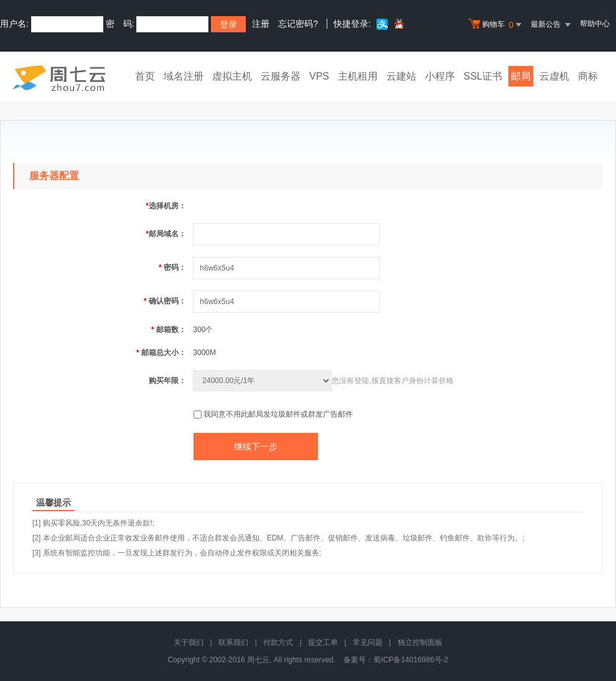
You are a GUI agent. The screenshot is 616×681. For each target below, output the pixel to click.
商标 (588, 76)
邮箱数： (169, 330)
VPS (319, 76)
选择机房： (166, 206)
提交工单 (323, 642)
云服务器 (281, 76)
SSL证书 (483, 76)
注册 (261, 24)
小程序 (440, 76)
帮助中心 (595, 24)
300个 (203, 330)
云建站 (401, 76)
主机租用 (358, 76)
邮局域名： (166, 234)
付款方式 (278, 642)
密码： (172, 267)
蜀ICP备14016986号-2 (411, 660)
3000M (204, 353)
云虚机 (554, 76)
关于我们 (189, 642)
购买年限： (167, 381)
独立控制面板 (420, 642)
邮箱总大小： (161, 353)
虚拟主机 (232, 76)
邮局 (521, 76)
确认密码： (165, 301)
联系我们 (233, 642)
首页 (145, 76)
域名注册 (184, 76)
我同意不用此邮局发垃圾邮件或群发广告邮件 (278, 414)
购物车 (497, 25)
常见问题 (368, 642)
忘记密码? (298, 24)
